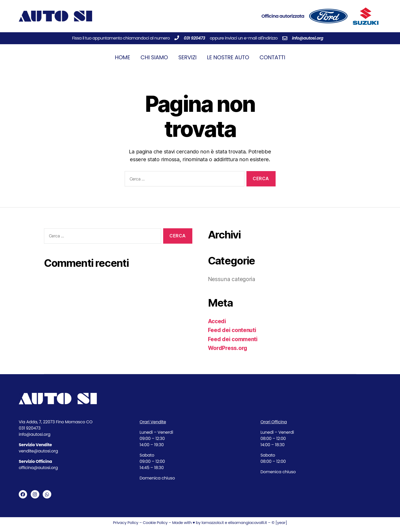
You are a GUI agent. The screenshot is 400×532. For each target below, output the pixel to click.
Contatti (272, 57)
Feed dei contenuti (232, 330)
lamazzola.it (213, 523)
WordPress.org (228, 348)
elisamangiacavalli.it (247, 523)
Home (122, 57)
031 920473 (194, 38)
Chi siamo (154, 57)
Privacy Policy (126, 523)
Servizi (187, 57)
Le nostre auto (228, 57)
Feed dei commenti (233, 339)
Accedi (217, 321)
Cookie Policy (155, 523)
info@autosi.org (308, 38)
